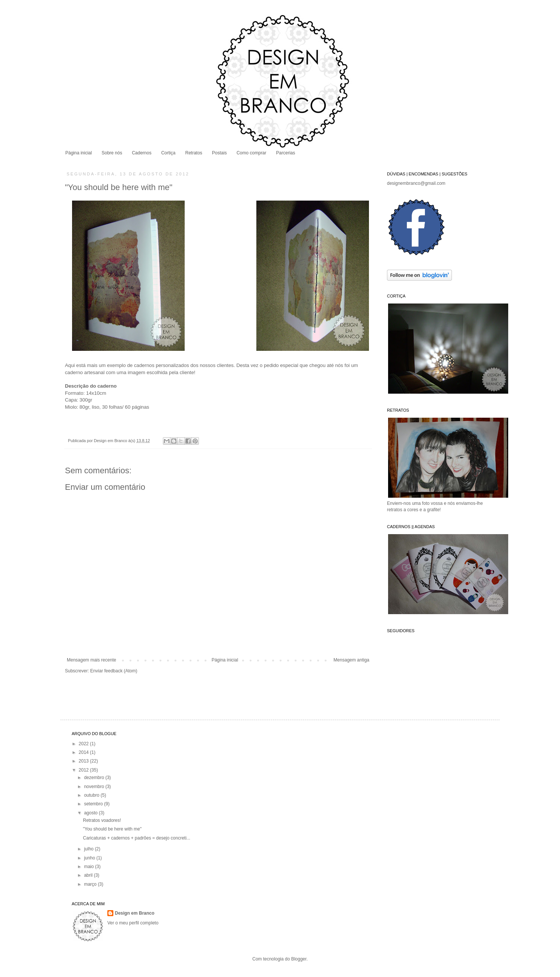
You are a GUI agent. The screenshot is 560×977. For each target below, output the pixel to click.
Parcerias (286, 153)
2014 (84, 752)
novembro (95, 787)
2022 (84, 744)
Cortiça (168, 153)
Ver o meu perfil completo (133, 923)
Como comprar (251, 153)
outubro (92, 795)
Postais (219, 153)
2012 (84, 770)
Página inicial (79, 153)
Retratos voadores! (102, 820)
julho (90, 849)
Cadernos (142, 153)
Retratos (193, 153)
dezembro (95, 778)
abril (89, 875)
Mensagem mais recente (91, 660)
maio (90, 867)
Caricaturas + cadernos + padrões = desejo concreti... (137, 838)
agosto (91, 813)
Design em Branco (111, 441)
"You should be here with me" (112, 829)
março (91, 884)
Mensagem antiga (352, 660)
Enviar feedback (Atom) (114, 671)
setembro (94, 804)
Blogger (299, 959)
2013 (84, 761)
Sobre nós (112, 153)
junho (90, 858)
